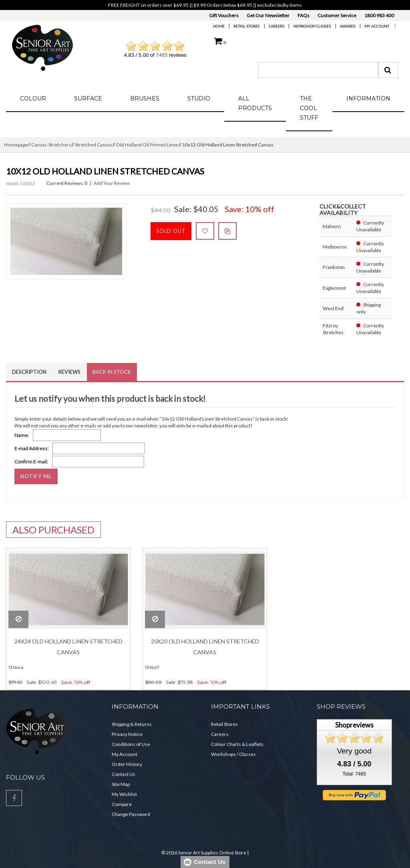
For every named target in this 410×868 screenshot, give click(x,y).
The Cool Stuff (309, 108)
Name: (22, 436)
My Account (377, 26)
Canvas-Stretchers (51, 145)
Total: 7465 (354, 774)
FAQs (303, 15)
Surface (88, 98)
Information (368, 98)
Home (219, 26)
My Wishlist (124, 794)
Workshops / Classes (233, 754)
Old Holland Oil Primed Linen (147, 145)
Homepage (16, 145)
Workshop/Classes (312, 26)
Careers (277, 26)
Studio (199, 98)
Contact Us (124, 774)
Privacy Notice (127, 734)
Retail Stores (247, 26)
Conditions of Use (131, 744)
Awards (348, 26)
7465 (162, 55)
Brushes (145, 98)
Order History (127, 764)
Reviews (70, 372)
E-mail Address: (31, 449)
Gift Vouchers (224, 15)
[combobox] (318, 70)
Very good (354, 751)
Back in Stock (113, 372)
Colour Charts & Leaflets (237, 744)
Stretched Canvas (94, 145)
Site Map (121, 784)
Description (29, 372)
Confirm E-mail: (31, 462)
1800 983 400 (379, 15)
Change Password (131, 814)
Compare (122, 804)
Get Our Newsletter (268, 15)
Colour (33, 98)
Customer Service (337, 15)
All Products (255, 103)
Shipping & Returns (132, 724)
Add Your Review (112, 183)
